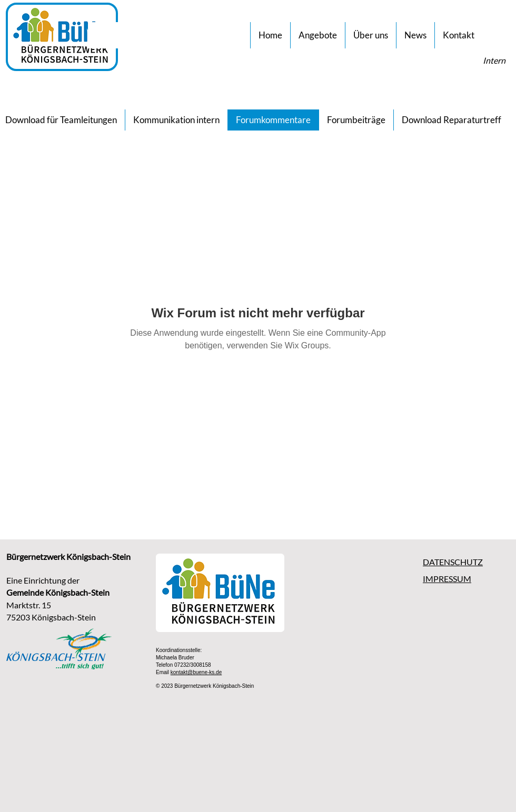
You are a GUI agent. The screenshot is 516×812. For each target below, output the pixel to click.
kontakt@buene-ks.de (196, 672)
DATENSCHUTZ (453, 562)
